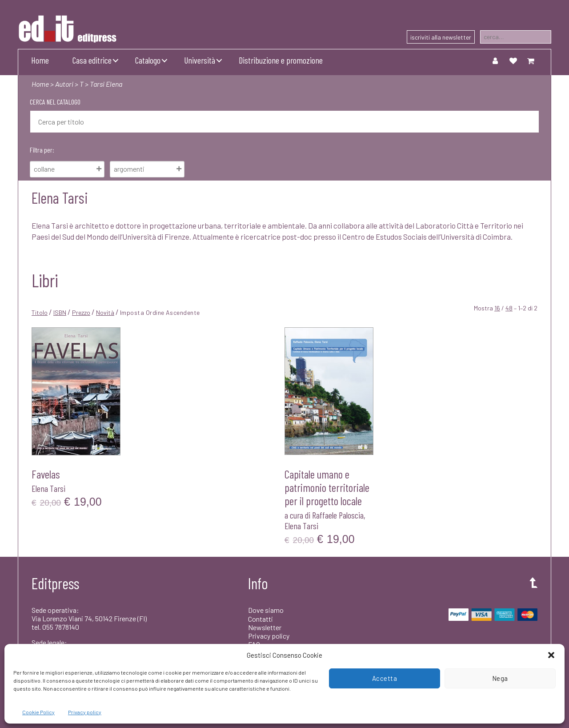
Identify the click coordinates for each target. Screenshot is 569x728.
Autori (64, 84)
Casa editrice (92, 60)
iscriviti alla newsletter (441, 37)
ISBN (60, 312)
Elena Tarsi (48, 488)
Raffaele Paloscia (338, 515)
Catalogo (148, 60)
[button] (551, 655)
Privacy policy (85, 712)
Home (40, 60)
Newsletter (265, 627)
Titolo (40, 312)
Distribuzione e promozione (281, 60)
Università (200, 60)
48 (509, 308)
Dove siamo (266, 610)
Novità (105, 312)
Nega (500, 678)
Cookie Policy (38, 712)
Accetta (385, 678)
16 (497, 308)
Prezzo (81, 312)
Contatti (260, 619)
